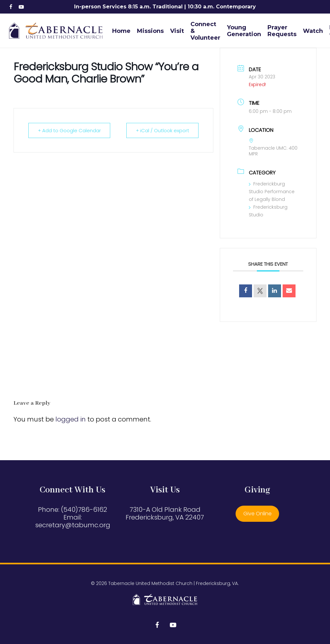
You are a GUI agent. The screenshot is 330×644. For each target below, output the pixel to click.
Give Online (257, 514)
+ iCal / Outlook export (162, 130)
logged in (71, 419)
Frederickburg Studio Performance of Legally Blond (272, 192)
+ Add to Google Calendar (69, 130)
